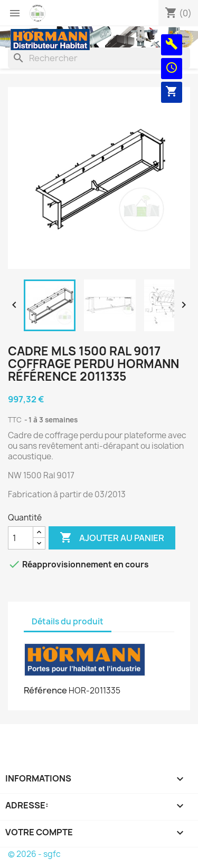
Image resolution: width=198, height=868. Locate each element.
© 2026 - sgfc (34, 854)
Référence (45, 690)
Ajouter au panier (112, 538)
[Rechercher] (99, 58)
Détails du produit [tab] (68, 621)
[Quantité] (21, 538)
